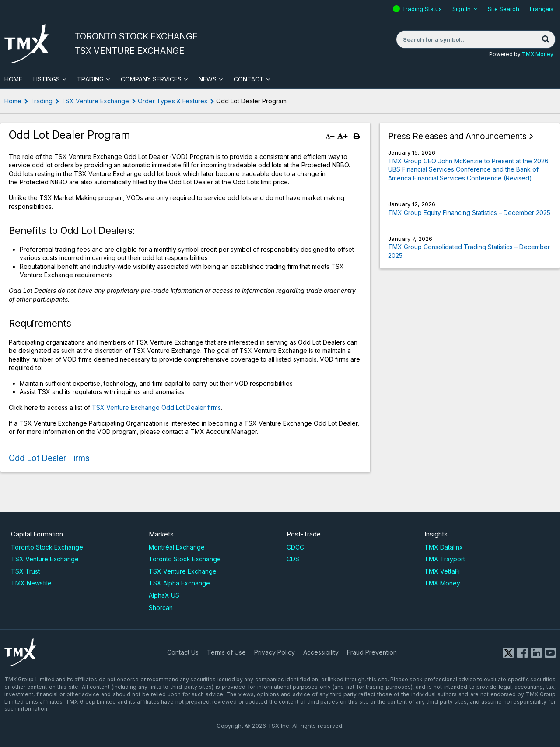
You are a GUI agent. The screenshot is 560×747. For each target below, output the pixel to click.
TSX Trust (25, 571)
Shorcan (161, 608)
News (208, 79)
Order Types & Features (173, 101)
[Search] (546, 39)
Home (13, 101)
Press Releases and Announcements (457, 136)
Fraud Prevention (372, 652)
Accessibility (321, 652)
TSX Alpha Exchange (179, 583)
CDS (293, 559)
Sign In (462, 9)
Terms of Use (226, 652)
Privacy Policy (275, 652)
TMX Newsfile (31, 583)
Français (542, 9)
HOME (13, 79)
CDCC (295, 547)
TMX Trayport (445, 559)
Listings (47, 79)
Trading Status (423, 9)
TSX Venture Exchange (95, 101)
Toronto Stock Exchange (47, 547)
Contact (249, 79)
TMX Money (538, 54)
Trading (90, 79)
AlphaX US (164, 595)
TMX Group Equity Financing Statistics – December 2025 (469, 213)
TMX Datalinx (444, 547)
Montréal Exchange (177, 547)
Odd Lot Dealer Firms (49, 458)
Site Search (504, 9)
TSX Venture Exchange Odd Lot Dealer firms (156, 407)
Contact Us (183, 652)
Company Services (151, 79)
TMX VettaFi (442, 571)
